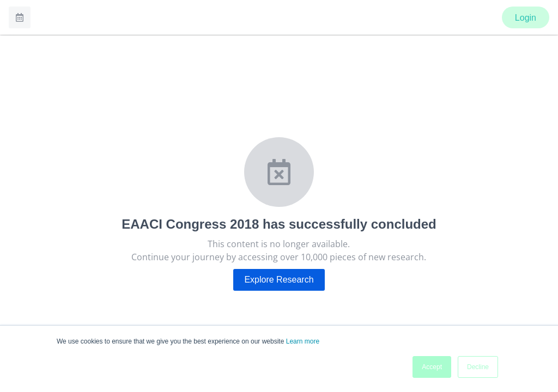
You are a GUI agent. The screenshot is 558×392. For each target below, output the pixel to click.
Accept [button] (432, 367)
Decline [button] (478, 367)
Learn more (303, 341)
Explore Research (279, 280)
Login (526, 18)
